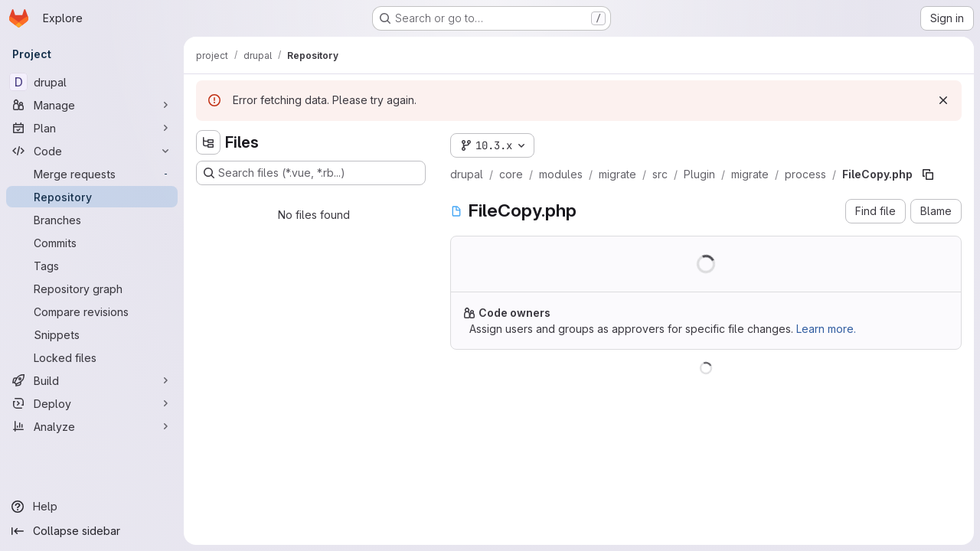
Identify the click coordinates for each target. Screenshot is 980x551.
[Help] (92, 507)
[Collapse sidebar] (92, 531)
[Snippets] (92, 334)
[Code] (92, 151)
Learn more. (826, 329)
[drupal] (92, 82)
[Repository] (92, 197)
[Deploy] (92, 403)
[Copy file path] (928, 174)
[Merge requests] (92, 174)
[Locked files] (92, 357)
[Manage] (92, 105)
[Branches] (92, 220)
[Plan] (92, 128)
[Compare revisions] (92, 311)
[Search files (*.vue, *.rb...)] (311, 173)
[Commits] (92, 243)
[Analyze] (92, 426)
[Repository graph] (92, 289)
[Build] (92, 380)
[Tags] (92, 266)
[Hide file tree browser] (208, 142)
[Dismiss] (943, 100)
